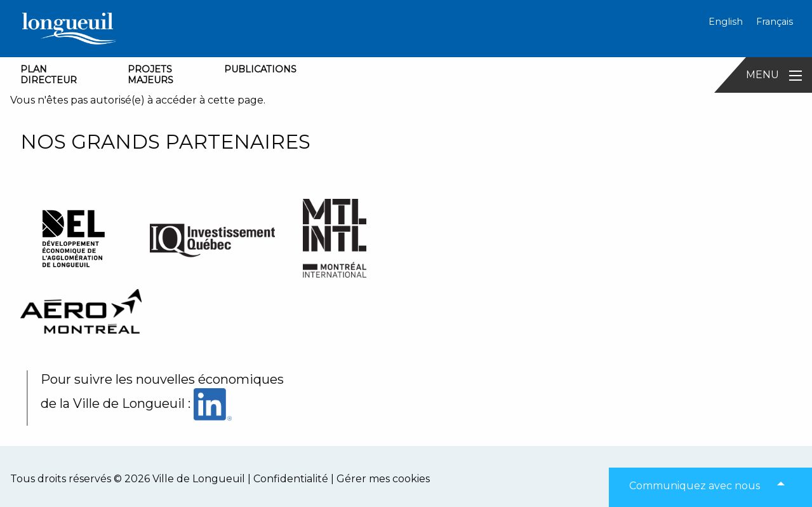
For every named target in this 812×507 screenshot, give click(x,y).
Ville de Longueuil (199, 479)
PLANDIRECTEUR (49, 75)
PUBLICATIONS (260, 69)
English (726, 22)
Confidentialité (291, 479)
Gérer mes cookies (383, 479)
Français (775, 22)
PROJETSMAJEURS (150, 75)
